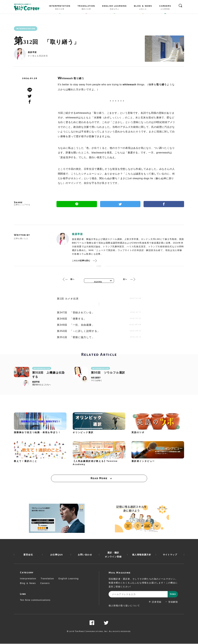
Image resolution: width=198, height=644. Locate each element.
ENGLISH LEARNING (114, 8)
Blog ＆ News (28, 583)
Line (77, 204)
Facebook (164, 204)
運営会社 (28, 555)
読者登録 (155, 602)
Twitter (120, 204)
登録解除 (172, 602)
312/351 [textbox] (98, 282)
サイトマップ (170, 555)
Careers (45, 583)
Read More (99, 478)
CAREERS (165, 8)
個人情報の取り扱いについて (124, 606)
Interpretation (28, 579)
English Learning (69, 579)
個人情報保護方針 (142, 555)
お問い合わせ (85, 555)
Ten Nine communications (35, 600)
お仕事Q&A (57, 555)
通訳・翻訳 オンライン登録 (113, 555)
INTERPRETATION (60, 8)
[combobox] (99, 281)
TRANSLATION (86, 8)
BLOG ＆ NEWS (143, 8)
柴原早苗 (32, 52)
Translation (47, 579)
